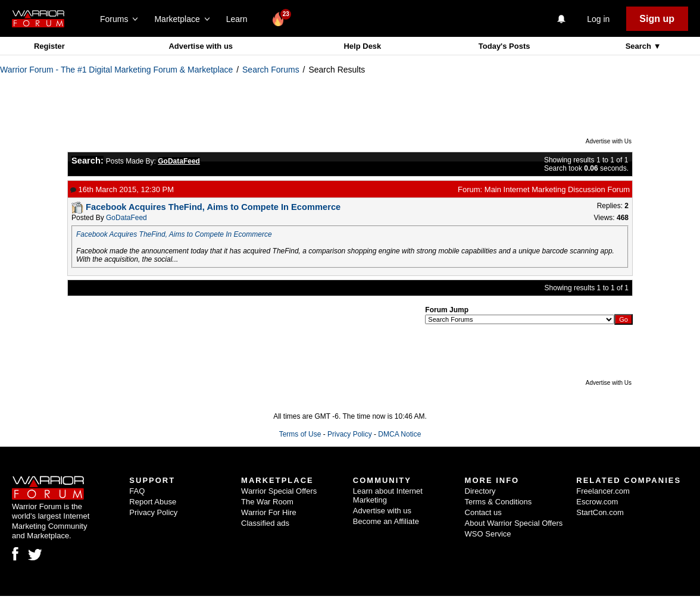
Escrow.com (597, 502)
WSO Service (488, 534)
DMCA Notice (399, 434)
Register (49, 46)
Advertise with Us (609, 141)
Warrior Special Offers (279, 491)
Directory (480, 491)
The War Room (267, 502)
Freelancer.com (603, 491)
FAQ (137, 491)
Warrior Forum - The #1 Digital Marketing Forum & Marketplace (116, 70)
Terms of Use (300, 434)
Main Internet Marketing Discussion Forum (557, 189)
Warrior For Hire (269, 512)
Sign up (657, 19)
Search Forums (271, 70)
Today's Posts (504, 46)
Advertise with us (201, 46)
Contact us (483, 512)
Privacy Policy (350, 434)
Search (640, 46)
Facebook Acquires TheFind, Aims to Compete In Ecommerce (174, 234)
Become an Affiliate (386, 521)
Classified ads (265, 523)
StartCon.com (600, 512)
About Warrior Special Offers (514, 523)
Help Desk (362, 46)
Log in (598, 19)
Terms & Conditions (499, 502)
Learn (240, 19)
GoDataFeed (126, 218)
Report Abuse (153, 502)
